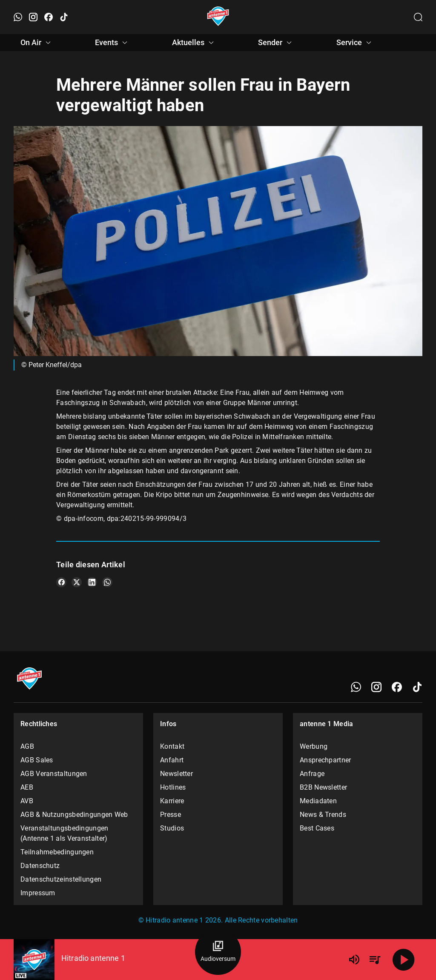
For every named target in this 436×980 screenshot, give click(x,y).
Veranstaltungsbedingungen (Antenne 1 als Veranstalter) (65, 833)
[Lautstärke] (354, 960)
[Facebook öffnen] (49, 17)
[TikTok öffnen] (64, 17)
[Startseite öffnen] (218, 17)
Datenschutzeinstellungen (61, 879)
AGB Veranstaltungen (54, 774)
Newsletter (176, 774)
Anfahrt (172, 760)
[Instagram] (376, 687)
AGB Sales (37, 760)
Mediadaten (318, 801)
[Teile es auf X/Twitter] (77, 582)
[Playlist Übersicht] (375, 960)
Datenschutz (40, 866)
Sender (276, 43)
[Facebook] (397, 687)
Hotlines (173, 787)
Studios (172, 828)
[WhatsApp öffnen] (18, 17)
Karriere (172, 801)
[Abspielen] (404, 960)
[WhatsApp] (356, 687)
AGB (27, 746)
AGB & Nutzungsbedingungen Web (74, 815)
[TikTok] (417, 687)
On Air (37, 43)
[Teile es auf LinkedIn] (92, 582)
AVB (27, 801)
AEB (27, 787)
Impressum (38, 893)
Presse (171, 815)
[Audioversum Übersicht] (218, 952)
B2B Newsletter (323, 787)
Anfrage (312, 774)
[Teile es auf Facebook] (61, 582)
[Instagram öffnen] (33, 17)
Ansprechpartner (326, 760)
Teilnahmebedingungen (57, 852)
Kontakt (172, 746)
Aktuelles (194, 43)
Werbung (314, 746)
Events (112, 43)
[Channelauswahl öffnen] (418, 17)
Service (355, 43)
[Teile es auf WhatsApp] (107, 582)
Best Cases (317, 828)
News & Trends (323, 815)
